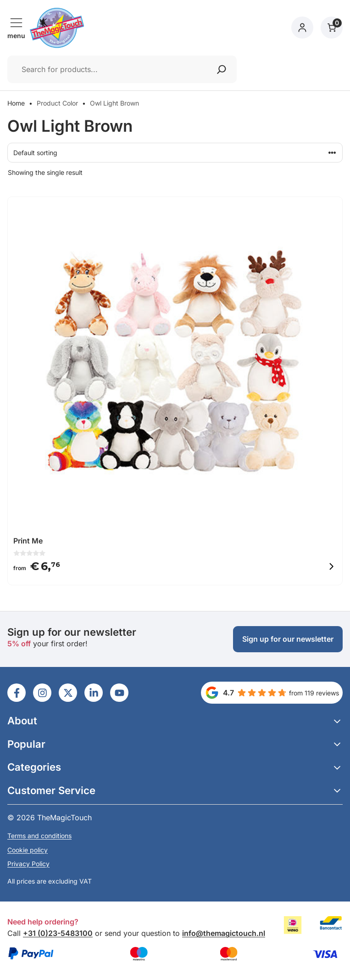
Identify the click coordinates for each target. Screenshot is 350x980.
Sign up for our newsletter (288, 639)
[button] (175, 721)
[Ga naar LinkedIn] (17, 693)
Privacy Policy (28, 864)
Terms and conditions (39, 836)
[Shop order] (175, 153)
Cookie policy (28, 850)
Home (16, 103)
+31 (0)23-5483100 (58, 933)
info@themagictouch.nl (224, 933)
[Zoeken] (222, 69)
